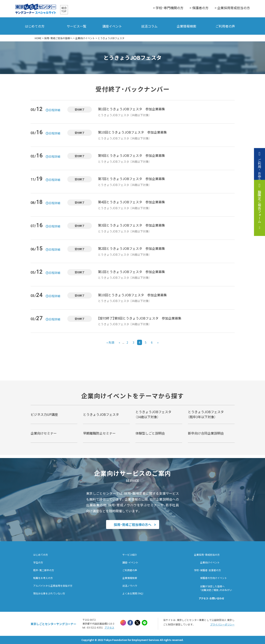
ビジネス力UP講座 (44, 414)
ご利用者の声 (225, 26)
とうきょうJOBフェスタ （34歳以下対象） (124, 115)
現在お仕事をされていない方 (49, 593)
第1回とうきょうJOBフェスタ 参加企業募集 (131, 109)
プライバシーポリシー (222, 624)
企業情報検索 (186, 26)
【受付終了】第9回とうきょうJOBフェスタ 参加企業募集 (140, 318)
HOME (38, 38)
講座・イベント (130, 562)
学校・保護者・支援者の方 (207, 570)
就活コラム (149, 26)
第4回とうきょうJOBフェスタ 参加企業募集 (131, 202)
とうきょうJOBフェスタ (101, 414)
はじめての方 (35, 26)
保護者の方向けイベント (214, 578)
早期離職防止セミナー (99, 433)
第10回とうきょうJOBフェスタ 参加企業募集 (132, 132)
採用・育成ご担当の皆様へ (58, 38)
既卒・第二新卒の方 (44, 570)
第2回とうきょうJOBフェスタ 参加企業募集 (131, 248)
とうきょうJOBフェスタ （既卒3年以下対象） (206, 414)
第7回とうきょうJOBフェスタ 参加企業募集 (131, 179)
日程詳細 (54, 110)
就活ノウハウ (130, 586)
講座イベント (112, 26)
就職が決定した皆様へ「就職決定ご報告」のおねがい (216, 588)
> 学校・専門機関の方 (168, 8)
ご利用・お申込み (259, 172)
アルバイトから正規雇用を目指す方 (53, 586)
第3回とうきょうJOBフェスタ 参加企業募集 (131, 225)
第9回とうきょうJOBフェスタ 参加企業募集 (131, 155)
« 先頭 (110, 342)
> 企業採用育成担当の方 (232, 8)
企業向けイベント (85, 38)
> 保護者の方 (199, 8)
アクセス (109, 627)
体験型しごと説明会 (150, 433)
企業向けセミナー (44, 433)
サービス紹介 (130, 555)
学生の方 (38, 562)
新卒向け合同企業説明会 (206, 433)
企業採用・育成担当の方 (207, 555)
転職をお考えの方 (43, 578)
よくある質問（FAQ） (133, 593)
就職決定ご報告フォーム (259, 207)
